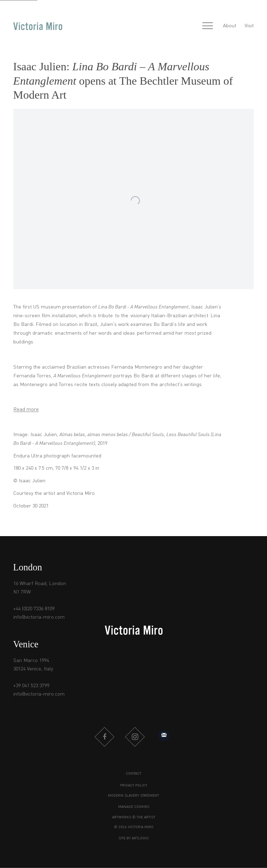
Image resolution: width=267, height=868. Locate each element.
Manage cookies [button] (134, 807)
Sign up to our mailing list (164, 735)
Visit (249, 26)
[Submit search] (193, 26)
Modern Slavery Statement (133, 796)
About (230, 26)
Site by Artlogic (134, 838)
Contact (133, 774)
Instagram (135, 737)
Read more (26, 410)
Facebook (104, 737)
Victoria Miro (38, 26)
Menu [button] (208, 26)
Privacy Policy (134, 786)
